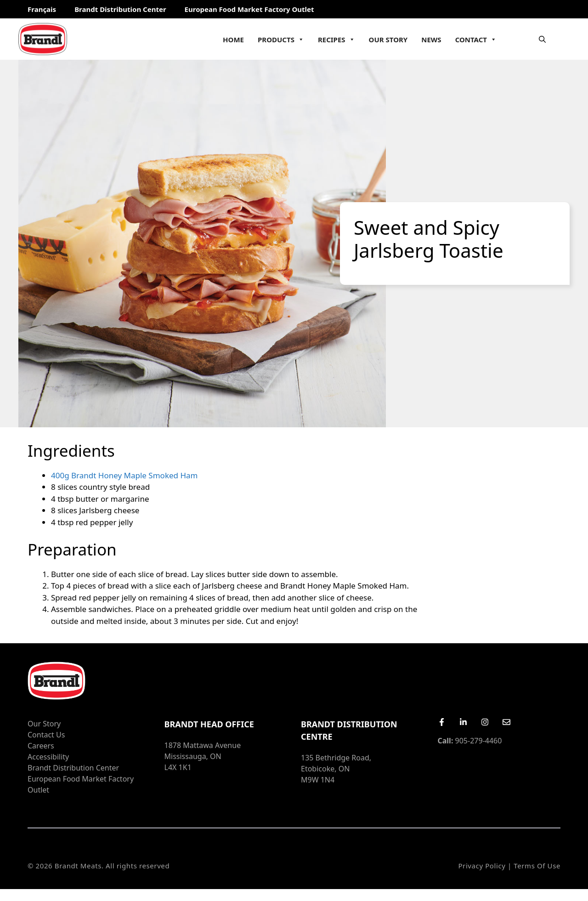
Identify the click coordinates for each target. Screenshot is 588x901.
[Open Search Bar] (542, 39)
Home (233, 40)
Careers (41, 746)
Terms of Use (537, 866)
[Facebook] (442, 722)
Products (281, 40)
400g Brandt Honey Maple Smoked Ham (124, 475)
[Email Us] (506, 722)
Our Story (388, 40)
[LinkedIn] (463, 722)
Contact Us (46, 735)
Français (42, 9)
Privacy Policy (482, 866)
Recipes (336, 40)
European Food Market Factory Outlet (249, 9)
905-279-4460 (470, 741)
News (431, 40)
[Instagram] (485, 722)
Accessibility (48, 757)
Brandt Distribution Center (120, 9)
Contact (476, 40)
